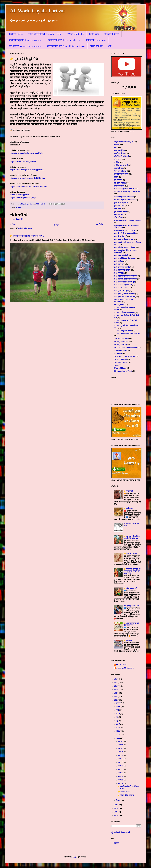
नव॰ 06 (121, 745)
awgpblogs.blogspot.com (125, 668)
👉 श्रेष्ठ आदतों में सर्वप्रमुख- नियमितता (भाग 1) (27, 236)
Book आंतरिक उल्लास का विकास (124, 247)
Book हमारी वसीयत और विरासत (124, 297)
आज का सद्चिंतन (119, 150)
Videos (116, 365)
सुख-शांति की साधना (120, 212)
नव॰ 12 (121, 755)
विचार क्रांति (94, 34)
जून (117, 721)
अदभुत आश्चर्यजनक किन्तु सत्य (124, 142)
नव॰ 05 (121, 741)
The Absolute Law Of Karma (124, 356)
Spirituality (118, 353)
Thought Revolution (121, 362)
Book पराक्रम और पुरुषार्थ (122, 270)
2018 (116, 686)
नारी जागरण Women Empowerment (25, 46)
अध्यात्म (18, 207)
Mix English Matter (121, 342)
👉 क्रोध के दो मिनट (130, 554)
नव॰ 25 (121, 780)
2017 (116, 683)
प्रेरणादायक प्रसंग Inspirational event (64, 40)
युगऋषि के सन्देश (112, 34)
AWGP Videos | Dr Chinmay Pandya (127, 220)
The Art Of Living (120, 359)
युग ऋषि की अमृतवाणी (121, 203)
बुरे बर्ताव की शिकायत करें (121, 832)
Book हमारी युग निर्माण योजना (123, 239)
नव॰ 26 (121, 783)
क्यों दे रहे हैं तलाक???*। (132, 606)
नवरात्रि (116, 177)
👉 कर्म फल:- (128, 508)
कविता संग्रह (118, 159)
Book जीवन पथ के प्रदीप (122, 267)
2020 (116, 693)
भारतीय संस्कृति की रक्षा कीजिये (124, 197)
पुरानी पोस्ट (100, 225)
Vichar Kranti (121, 665)
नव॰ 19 (121, 769)
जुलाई (118, 724)
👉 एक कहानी (129, 491)
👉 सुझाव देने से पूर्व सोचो (126, 795)
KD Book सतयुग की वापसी (123, 331)
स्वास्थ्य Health (119, 215)
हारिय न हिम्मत (118, 217)
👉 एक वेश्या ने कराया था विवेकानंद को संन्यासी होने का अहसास (132, 571)
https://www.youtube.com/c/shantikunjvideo (29, 186)
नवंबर (118, 738)
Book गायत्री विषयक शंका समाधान (125, 258)
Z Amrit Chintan (120, 368)
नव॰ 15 (121, 762)
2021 (116, 697)
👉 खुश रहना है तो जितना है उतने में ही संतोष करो (132, 537)
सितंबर (119, 731)
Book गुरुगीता (118, 261)
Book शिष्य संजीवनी (120, 236)
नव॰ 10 (121, 752)
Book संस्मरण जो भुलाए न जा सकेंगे (125, 276)
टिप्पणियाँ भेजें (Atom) (24, 229)
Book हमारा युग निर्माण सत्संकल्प (124, 294)
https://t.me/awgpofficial (21, 195)
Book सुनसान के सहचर (121, 291)
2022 (116, 700)
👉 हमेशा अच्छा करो (130, 588)
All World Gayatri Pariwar (37, 11)
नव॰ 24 (121, 776)
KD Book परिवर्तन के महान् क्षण (124, 313)
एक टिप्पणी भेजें (18, 219)
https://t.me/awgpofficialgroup (23, 197)
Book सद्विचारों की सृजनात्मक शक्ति (125, 279)
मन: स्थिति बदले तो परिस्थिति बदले (125, 200)
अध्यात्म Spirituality (75, 34)
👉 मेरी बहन (128, 641)
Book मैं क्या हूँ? (119, 273)
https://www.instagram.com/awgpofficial (27, 170)
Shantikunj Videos (120, 350)
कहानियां (116, 162)
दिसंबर (118, 800)
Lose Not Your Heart (121, 339)
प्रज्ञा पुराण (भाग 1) (120, 183)
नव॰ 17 (121, 766)
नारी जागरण (118, 180)
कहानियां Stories (16, 34)
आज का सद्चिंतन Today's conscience (26, 40)
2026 (116, 815)
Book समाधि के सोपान (121, 288)
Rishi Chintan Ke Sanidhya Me (125, 348)
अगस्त (118, 728)
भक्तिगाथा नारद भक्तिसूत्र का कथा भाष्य (127, 192)
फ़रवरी (119, 707)
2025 (116, 812)
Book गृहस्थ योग (119, 264)
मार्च (118, 710)
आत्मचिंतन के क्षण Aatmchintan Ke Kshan (66, 46)
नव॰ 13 (121, 759)
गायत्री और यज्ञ (96, 46)
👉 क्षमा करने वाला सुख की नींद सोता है (131, 624)
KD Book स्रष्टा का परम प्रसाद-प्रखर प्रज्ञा (127, 334)
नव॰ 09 (121, 748)
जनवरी (119, 703)
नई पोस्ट (13, 225)
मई (117, 717)
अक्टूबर (119, 735)
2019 (116, 690)
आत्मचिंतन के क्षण (119, 153)
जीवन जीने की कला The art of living (45, 34)
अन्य (109, 46)
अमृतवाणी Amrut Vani (96, 40)
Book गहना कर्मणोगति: (121, 255)
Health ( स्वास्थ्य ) (120, 305)
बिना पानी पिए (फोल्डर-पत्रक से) (124, 189)
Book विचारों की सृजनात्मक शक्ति (125, 233)
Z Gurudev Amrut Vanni (123, 371)
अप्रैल (118, 714)
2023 (116, 805)
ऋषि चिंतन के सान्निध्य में (121, 156)
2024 (116, 808)
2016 (116, 679)
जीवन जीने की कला (120, 171)
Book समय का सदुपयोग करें (123, 285)
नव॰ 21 (121, 773)
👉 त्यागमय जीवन (124, 792)
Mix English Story (120, 345)
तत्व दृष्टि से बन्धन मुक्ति (121, 174)
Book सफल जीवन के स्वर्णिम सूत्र (124, 282)
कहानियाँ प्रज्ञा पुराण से (121, 165)
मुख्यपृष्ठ (56, 225)
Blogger (74, 857)
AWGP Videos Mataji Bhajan (124, 230)
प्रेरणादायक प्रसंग (119, 186)
